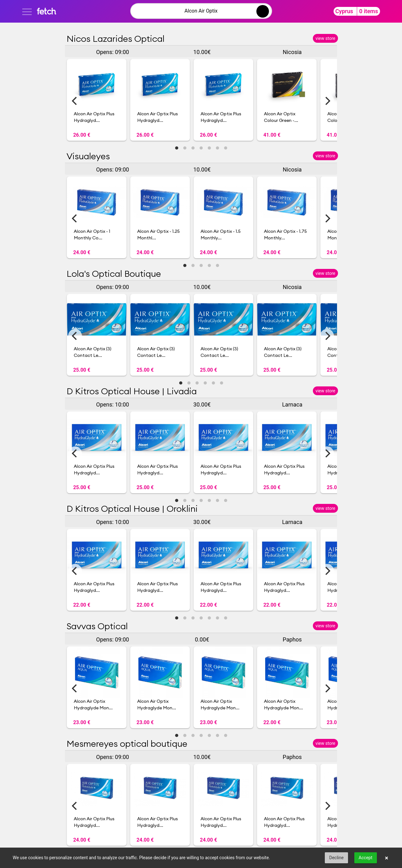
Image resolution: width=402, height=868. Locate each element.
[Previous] (75, 101)
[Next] (327, 101)
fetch (46, 11)
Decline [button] (336, 858)
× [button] (387, 858)
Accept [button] (366, 858)
